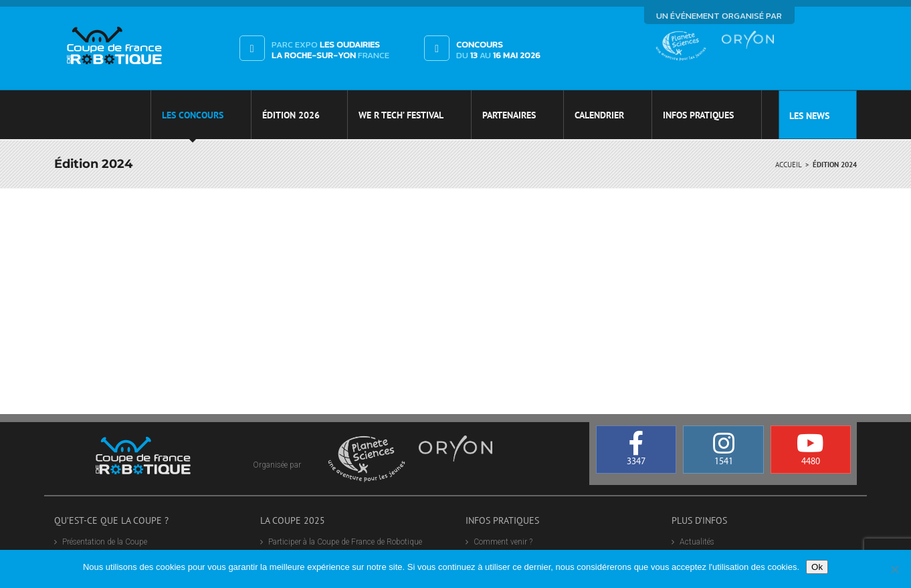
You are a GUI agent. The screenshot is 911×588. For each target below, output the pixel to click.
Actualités (697, 542)
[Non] (894, 569)
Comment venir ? (503, 542)
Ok (817, 567)
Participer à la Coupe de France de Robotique (345, 542)
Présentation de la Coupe (105, 542)
